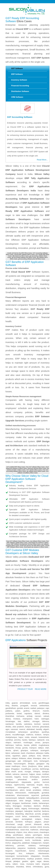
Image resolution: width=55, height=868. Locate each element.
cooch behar (21, 758)
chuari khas (35, 850)
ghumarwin (10, 843)
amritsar (9, 819)
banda (27, 687)
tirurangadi (10, 795)
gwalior (25, 803)
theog (47, 848)
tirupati (40, 726)
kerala (46, 779)
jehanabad (22, 721)
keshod (37, 666)
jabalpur (17, 803)
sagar (39, 803)
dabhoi (27, 663)
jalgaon (38, 763)
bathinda (35, 819)
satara (28, 777)
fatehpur (32, 681)
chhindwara (38, 808)
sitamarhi (45, 718)
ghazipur (24, 692)
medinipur (10, 753)
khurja (18, 689)
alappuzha (16, 784)
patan (18, 652)
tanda (8, 697)
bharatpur (37, 700)
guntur (37, 724)
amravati (9, 763)
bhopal (8, 803)
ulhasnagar (44, 771)
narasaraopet (11, 740)
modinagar (28, 684)
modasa (17, 660)
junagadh (24, 647)
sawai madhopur (13, 708)
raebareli (41, 681)
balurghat (28, 753)
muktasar (37, 824)
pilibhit (34, 687)
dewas (46, 803)
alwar (29, 700)
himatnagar (10, 663)
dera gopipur (43, 845)
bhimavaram (21, 734)
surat (34, 645)
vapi (47, 650)
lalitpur (41, 689)
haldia (17, 750)
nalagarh (45, 835)
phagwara (28, 824)
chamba (41, 832)
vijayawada (26, 724)
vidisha (17, 811)
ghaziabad (45, 668)
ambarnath (30, 779)
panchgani (37, 777)
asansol (46, 742)
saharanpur (23, 674)
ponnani (21, 787)
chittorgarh (27, 703)
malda (35, 745)
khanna (19, 824)
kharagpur (17, 747)
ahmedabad (25, 645)
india (8, 645)
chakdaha (10, 755)
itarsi (8, 816)
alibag (8, 777)
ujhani (16, 692)
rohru (30, 843)
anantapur (10, 729)
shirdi (40, 769)
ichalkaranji (10, 774)
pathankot (27, 821)
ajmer (8, 700)
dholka (8, 668)
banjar (34, 861)
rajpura (9, 827)
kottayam (30, 795)
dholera (46, 655)
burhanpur (10, 808)
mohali (8, 821)
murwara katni (33, 806)
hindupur (9, 734)
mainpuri (33, 689)
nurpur (8, 837)
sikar (44, 700)
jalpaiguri (19, 753)
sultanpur (34, 692)
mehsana (20, 658)
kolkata (37, 742)
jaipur (25, 697)
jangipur (46, 755)
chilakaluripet (11, 742)
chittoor (46, 732)
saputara (28, 655)
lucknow (35, 668)
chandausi (30, 695)
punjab (38, 816)
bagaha (18, 718)
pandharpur (18, 777)
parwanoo (20, 840)
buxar (25, 718)
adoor (8, 800)
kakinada (31, 726)
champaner (27, 660)
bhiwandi (38, 766)
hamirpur (14, 835)
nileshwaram (44, 795)
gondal (20, 650)
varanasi (14, 671)
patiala (26, 819)
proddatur (37, 732)
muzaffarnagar (18, 676)
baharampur (44, 745)
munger (28, 713)
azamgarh (45, 692)
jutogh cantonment (18, 858)
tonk (36, 703)
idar (19, 663)
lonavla (46, 769)
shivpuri (9, 811)
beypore (9, 792)
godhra (26, 652)
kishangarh (44, 703)
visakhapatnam (12, 724)
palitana (9, 652)
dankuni (37, 747)
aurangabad (27, 761)
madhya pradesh (34, 800)
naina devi (44, 861)
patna (47, 708)
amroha (17, 681)
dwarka (15, 647)
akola (47, 766)
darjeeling (19, 755)
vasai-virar (25, 771)
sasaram (24, 716)
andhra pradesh (40, 721)
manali (30, 840)
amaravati (45, 740)
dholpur (31, 705)
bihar (40, 708)
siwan (38, 716)
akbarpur (40, 695)
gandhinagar (44, 645)
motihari (46, 716)
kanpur (28, 668)
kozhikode (37, 782)
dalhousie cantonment (39, 853)
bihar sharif (11, 713)
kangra (15, 837)
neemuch (20, 814)
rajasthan (16, 697)
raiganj (24, 750)
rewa (22, 806)
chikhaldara (10, 779)
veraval (34, 647)
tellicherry (10, 787)
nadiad (33, 650)
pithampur (31, 814)
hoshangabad (43, 814)
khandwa (20, 808)
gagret (26, 850)
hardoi (25, 681)
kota (39, 697)
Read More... (42, 160)
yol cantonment (34, 835)
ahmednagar (11, 769)
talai (7, 858)
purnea (35, 711)
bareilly (39, 671)
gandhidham (11, 650)
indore (46, 800)
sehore (14, 816)
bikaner (46, 697)
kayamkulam (21, 792)
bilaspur (23, 835)
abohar (46, 821)
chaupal (31, 858)
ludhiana (45, 816)
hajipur (32, 716)
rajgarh (17, 856)
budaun (38, 676)
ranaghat (9, 750)
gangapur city (43, 705)
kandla (19, 666)
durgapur (16, 745)
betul (20, 816)
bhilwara (22, 700)
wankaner (10, 666)
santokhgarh (25, 837)
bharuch (36, 652)
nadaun (40, 848)
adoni (22, 732)
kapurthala (27, 827)
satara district (23, 769)
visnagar (36, 663)
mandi (8, 832)
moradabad (10, 674)
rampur (46, 676)
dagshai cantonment (35, 856)
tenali (29, 732)
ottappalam (35, 798)
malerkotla (10, 824)
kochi (27, 782)
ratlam (15, 806)
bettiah (8, 716)
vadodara (28, 666)
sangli (20, 766)
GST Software (17, 69)
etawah (34, 679)
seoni (47, 856)
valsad (46, 658)
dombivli (19, 763)
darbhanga (44, 711)
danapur (46, 713)
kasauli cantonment (14, 850)
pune (8, 761)
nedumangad (43, 792)
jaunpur (46, 684)
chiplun (19, 774)
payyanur (21, 790)
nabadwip (45, 750)
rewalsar (39, 858)
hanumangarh (20, 705)
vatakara (32, 787)
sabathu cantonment (15, 853)
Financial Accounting (20, 86)
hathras (19, 687)
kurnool (46, 724)
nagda (31, 816)
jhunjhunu (32, 708)
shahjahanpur (11, 679)
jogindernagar (31, 845)
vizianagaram (23, 729)
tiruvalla (46, 798)
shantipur (27, 747)
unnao (38, 684)
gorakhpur (35, 674)
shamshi (9, 840)
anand (27, 650)
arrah (20, 713)
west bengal (25, 742)
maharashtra (35, 758)
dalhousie (21, 843)
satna (8, 806)
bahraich (17, 684)
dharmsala (31, 829)
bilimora (46, 663)
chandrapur (44, 774)
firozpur (17, 827)
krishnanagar (34, 750)
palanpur (41, 650)
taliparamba (11, 790)
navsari (38, 658)
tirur (20, 795)
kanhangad (44, 787)
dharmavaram (23, 737)
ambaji (29, 658)
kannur (32, 792)
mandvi (46, 652)
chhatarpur (26, 811)
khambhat (10, 658)
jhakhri (18, 848)
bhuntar (32, 848)
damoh (36, 811)
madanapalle (34, 734)
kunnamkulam (23, 798)
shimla (17, 829)
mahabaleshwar (12, 771)
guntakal (45, 734)
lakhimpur (10, 687)
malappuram (36, 784)
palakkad (26, 784)
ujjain (32, 803)
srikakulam (10, 737)
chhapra (37, 713)
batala (17, 821)
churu (24, 708)
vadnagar (45, 660)
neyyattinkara (43, 790)
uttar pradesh (18, 668)
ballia (47, 695)
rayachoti (35, 737)
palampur (9, 856)
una (47, 832)
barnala (46, 824)
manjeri (46, 784)
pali (19, 703)
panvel (28, 766)
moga (37, 821)
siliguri (8, 745)
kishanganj (34, 718)
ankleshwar (44, 647)
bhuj (7, 647)
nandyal (46, 729)
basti (23, 695)
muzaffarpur (26, 711)
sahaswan (15, 695)
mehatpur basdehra (40, 837)
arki (23, 856)
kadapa (9, 726)
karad (47, 777)
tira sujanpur (43, 840)
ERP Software (17, 74)
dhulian (46, 747)
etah (47, 689)
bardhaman (26, 745)
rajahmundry (19, 726)
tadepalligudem (33, 740)
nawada (9, 718)
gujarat (15, 645)
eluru (47, 726)
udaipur (15, 700)
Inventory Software (19, 80)
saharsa (16, 716)
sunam (37, 827)
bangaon (9, 758)
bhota (27, 861)
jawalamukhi (18, 845)
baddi (40, 829)
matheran (34, 771)
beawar (9, 705)
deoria (8, 692)
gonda (25, 689)
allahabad (31, 671)
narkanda (17, 864)
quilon (46, 782)
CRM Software (17, 97)
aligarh (46, 671)
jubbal (20, 861)
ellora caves (33, 774)
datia (25, 816)
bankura (46, 753)
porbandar (10, 655)
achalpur (39, 779)
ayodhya (45, 674)
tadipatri (22, 740)
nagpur (16, 761)
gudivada (45, 737)
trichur (8, 784)
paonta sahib (18, 832)
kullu (8, 835)
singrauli (45, 806)
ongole (36, 729)
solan (23, 829)
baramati (20, 779)
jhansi (8, 676)
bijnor (8, 695)
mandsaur (45, 811)
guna (47, 808)
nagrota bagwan (42, 843)
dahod (37, 655)
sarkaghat (10, 848)
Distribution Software (20, 91)
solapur (38, 761)
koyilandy (31, 790)
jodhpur (32, 697)
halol (37, 660)
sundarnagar (31, 832)
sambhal (9, 681)
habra (8, 747)
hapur (21, 679)
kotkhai (9, 864)
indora (25, 848)
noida (27, 679)
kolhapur (29, 763)
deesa (8, 660)
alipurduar (29, 755)
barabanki (10, 689)
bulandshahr (44, 679)
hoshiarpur (45, 819)
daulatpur (45, 850)
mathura (30, 676)
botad (19, 655)
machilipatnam (12, 732)
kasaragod (10, 798)
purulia (38, 755)
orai (47, 681)
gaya (8, 711)
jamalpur (9, 721)
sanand (46, 666)
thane (47, 761)
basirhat (37, 753)
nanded (33, 769)
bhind (28, 808)
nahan (46, 829)
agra (7, 671)
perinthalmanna (19, 800)
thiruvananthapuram (14, 782)
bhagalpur (15, 711)
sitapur (8, 684)
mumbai (46, 758)
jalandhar (18, 819)
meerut (22, 671)
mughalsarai (44, 687)
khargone (10, 814)
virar (25, 774)
